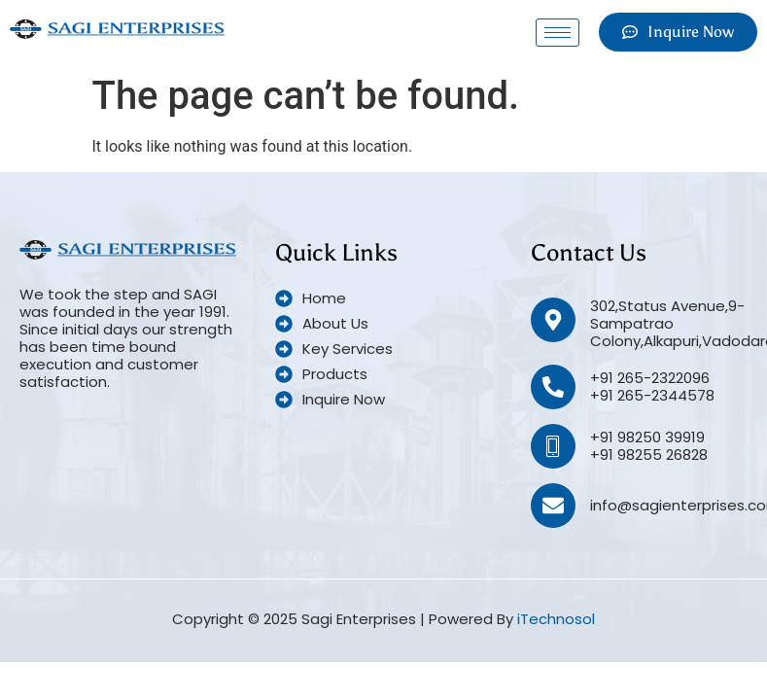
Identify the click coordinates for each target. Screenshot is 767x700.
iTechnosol (556, 619)
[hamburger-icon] (558, 33)
